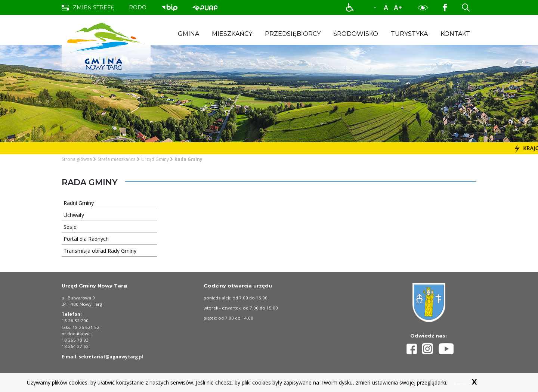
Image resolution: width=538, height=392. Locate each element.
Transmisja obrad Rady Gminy (107, 251)
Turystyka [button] (409, 34)
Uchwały (107, 215)
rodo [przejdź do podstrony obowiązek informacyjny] (138, 7)
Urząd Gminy (155, 159)
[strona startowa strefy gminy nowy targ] (106, 46)
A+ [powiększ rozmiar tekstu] (398, 7)
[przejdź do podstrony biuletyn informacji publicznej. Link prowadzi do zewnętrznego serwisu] (169, 7)
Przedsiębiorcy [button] (293, 34)
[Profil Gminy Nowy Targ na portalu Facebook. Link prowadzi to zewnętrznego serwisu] (445, 7)
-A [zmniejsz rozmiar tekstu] (375, 8)
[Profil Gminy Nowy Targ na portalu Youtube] (446, 349)
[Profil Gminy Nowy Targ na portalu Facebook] (413, 349)
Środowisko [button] (356, 34)
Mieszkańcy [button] (232, 34)
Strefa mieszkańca (117, 159)
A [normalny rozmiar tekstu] (386, 7)
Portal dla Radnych (107, 239)
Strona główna (77, 159)
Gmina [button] (188, 34)
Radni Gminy (107, 203)
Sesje (107, 227)
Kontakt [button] (455, 34)
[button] (350, 7)
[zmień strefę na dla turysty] (88, 8)
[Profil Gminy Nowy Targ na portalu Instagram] (430, 349)
